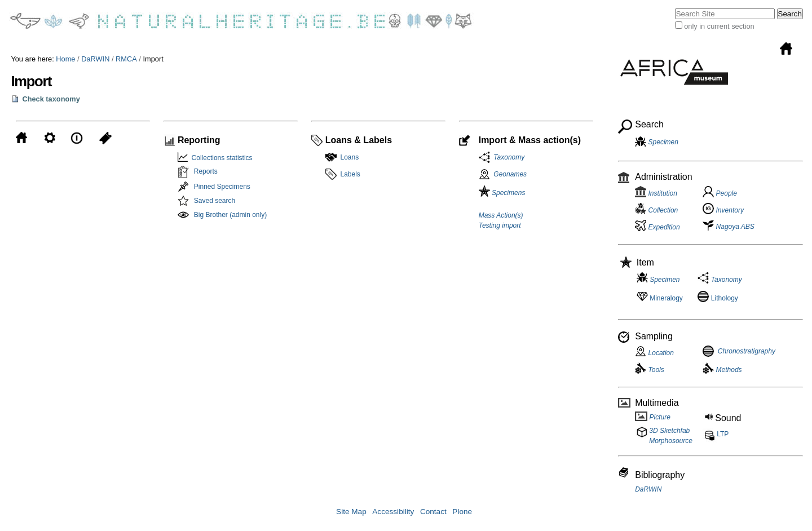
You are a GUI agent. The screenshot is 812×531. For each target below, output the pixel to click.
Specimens (502, 193)
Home (65, 59)
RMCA (126, 59)
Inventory (723, 210)
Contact (433, 512)
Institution (656, 193)
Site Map (351, 512)
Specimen (663, 142)
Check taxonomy (51, 99)
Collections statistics (220, 158)
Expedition (657, 227)
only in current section (719, 26)
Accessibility (393, 512)
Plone (462, 512)
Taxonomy (507, 157)
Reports (206, 171)
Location (654, 353)
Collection (656, 210)
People (720, 193)
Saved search (215, 201)
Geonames (510, 174)
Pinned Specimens (222, 187)
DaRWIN (95, 59)
